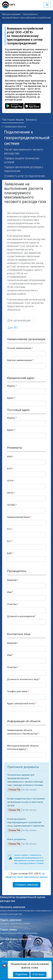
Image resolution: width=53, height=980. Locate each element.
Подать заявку (8, 929)
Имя (9, 592)
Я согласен (38, 974)
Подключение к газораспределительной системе (27, 138)
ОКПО (10, 493)
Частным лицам (13, 120)
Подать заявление (11, 920)
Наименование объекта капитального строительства (22, 732)
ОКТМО (11, 505)
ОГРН (10, 481)
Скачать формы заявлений (16, 939)
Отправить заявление (27, 885)
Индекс (11, 386)
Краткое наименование (20, 360)
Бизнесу (31, 120)
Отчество (12, 604)
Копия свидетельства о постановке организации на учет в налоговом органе (26, 802)
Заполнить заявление (13, 907)
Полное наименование (19, 348)
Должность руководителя (21, 616)
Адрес (10, 398)
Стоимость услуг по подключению (25, 176)
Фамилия (12, 580)
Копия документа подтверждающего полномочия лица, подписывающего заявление (26, 822)
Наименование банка (18, 517)
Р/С (9, 529)
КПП (10, 469)
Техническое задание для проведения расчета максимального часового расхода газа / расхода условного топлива (25, 780)
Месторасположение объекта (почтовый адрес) (23, 747)
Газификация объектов (15, 127)
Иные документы (17, 839)
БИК (9, 553)
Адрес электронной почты (21, 704)
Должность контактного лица (23, 679)
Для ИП (13, 328)
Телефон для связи (17, 691)
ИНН (9, 457)
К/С (9, 541)
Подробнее (21, 974)
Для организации (19, 320)
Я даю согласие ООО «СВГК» (26, 875)
